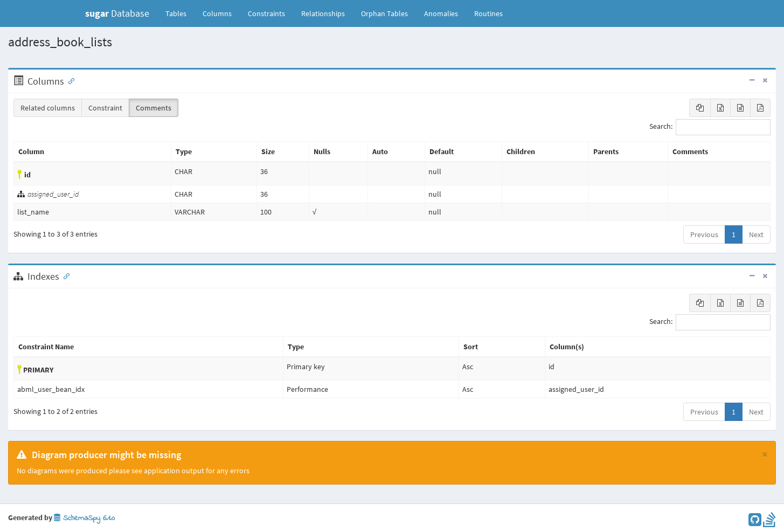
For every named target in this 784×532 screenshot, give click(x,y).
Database (117, 13)
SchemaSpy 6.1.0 (84, 518)
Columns (217, 13)
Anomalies (441, 13)
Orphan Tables (384, 13)
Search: (710, 127)
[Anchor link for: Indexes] (64, 275)
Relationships (323, 13)
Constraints (266, 13)
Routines (488, 13)
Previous (704, 234)
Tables (180, 13)
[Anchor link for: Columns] (69, 80)
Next (756, 234)
